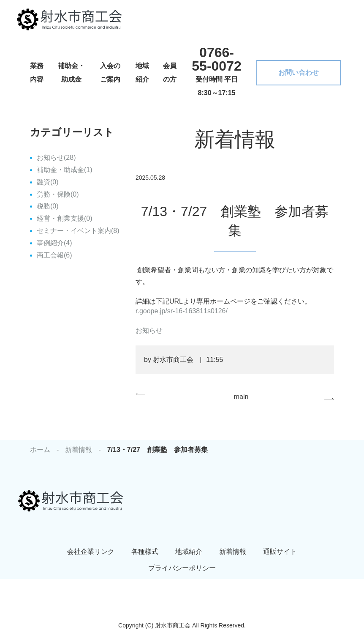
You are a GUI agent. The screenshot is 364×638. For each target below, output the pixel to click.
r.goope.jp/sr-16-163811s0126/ (182, 311)
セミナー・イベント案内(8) (78, 231)
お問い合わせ (299, 73)
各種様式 (145, 552)
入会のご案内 (110, 73)
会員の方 (170, 73)
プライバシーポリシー (182, 568)
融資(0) (48, 182)
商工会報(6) (54, 255)
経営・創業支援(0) (65, 218)
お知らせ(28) (56, 157)
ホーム (40, 450)
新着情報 (79, 450)
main (241, 397)
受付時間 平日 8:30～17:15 (216, 71)
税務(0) (48, 206)
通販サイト (280, 552)
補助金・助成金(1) (65, 170)
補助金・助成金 (71, 73)
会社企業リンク (91, 552)
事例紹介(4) (54, 243)
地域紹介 (142, 73)
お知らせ (149, 330)
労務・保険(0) (58, 194)
